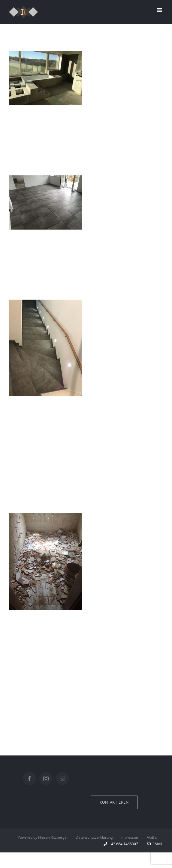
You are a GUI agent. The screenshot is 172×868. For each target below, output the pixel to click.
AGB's (152, 837)
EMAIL (155, 844)
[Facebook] (29, 779)
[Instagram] (46, 779)
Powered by (27, 837)
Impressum (130, 837)
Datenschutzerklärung (94, 837)
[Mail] (62, 779)
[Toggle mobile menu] (160, 10)
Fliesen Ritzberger (54, 837)
